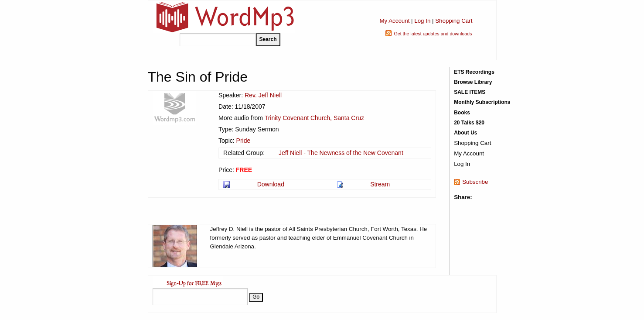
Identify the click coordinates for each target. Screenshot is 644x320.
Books (462, 113)
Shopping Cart (454, 21)
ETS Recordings (474, 72)
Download (271, 184)
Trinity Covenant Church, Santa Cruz (314, 118)
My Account (394, 21)
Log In (422, 21)
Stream (380, 184)
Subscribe (475, 182)
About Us (465, 133)
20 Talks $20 (469, 123)
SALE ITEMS (470, 92)
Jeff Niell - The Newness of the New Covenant (341, 153)
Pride (244, 141)
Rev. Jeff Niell (263, 95)
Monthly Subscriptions (482, 102)
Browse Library (473, 82)
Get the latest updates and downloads (433, 34)
